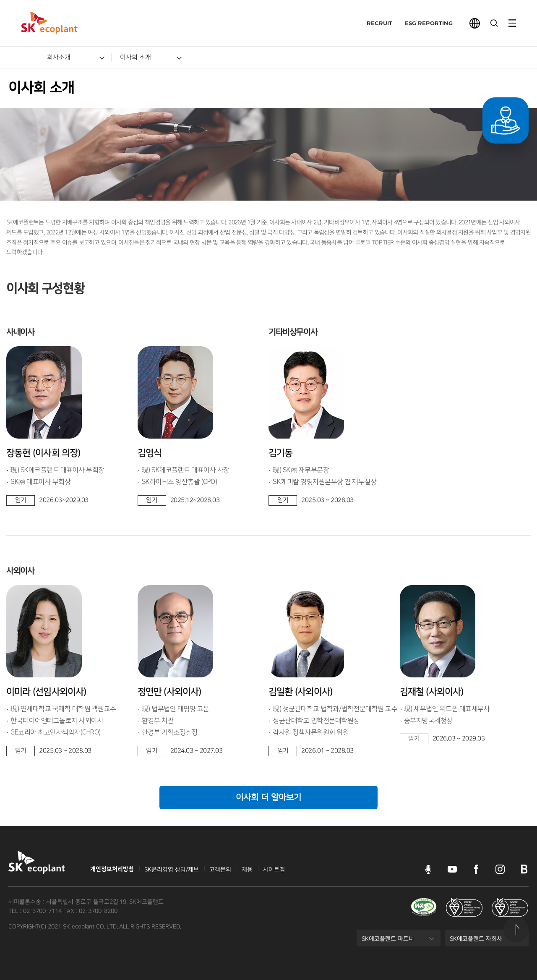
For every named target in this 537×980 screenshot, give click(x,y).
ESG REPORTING (423, 23)
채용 (247, 869)
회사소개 (59, 57)
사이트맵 (274, 869)
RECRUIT (374, 23)
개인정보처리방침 (112, 869)
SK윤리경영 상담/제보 (172, 869)
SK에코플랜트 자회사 (476, 941)
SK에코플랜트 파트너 (388, 941)
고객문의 (220, 869)
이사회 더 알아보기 (268, 797)
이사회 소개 (136, 57)
